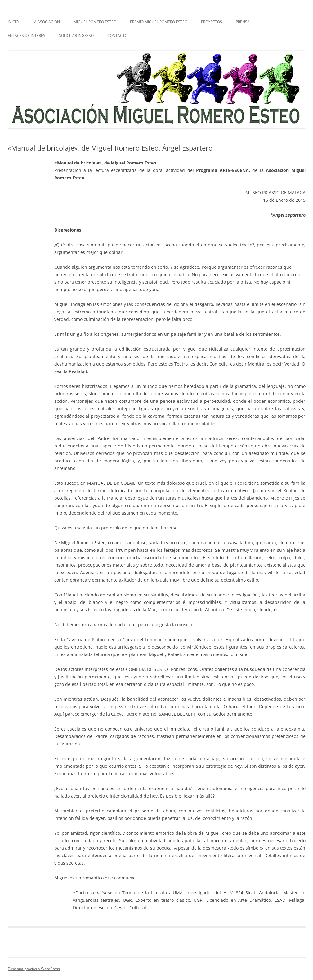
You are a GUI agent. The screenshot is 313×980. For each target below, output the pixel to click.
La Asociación (46, 22)
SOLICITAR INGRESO (76, 36)
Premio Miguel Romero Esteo (159, 22)
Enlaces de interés (27, 36)
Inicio (13, 22)
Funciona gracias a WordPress (34, 969)
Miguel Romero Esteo (95, 22)
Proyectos (212, 22)
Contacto (117, 36)
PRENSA (243, 22)
